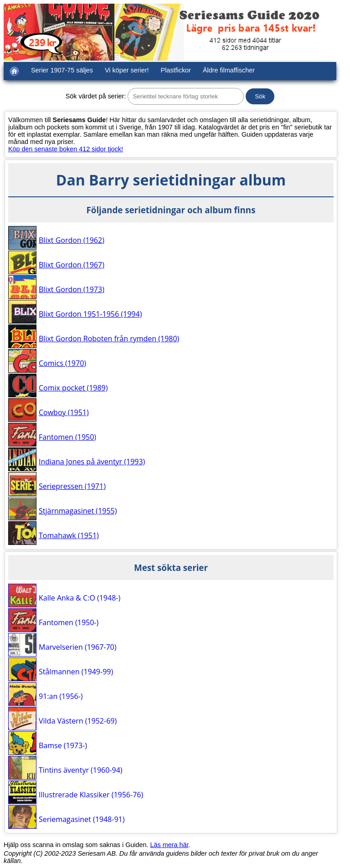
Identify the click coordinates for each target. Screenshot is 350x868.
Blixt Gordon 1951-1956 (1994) (90, 314)
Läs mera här (170, 845)
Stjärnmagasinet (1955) (78, 511)
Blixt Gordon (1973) (72, 289)
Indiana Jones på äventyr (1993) (92, 462)
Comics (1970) (62, 363)
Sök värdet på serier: (96, 96)
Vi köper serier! (127, 70)
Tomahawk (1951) (69, 535)
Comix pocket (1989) (73, 388)
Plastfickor (176, 70)
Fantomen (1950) (67, 437)
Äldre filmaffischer (229, 70)
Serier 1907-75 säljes (62, 70)
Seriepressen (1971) (72, 486)
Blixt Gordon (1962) (72, 240)
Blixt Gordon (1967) (72, 265)
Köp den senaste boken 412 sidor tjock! (66, 149)
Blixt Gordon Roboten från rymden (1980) (109, 339)
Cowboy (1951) (64, 412)
